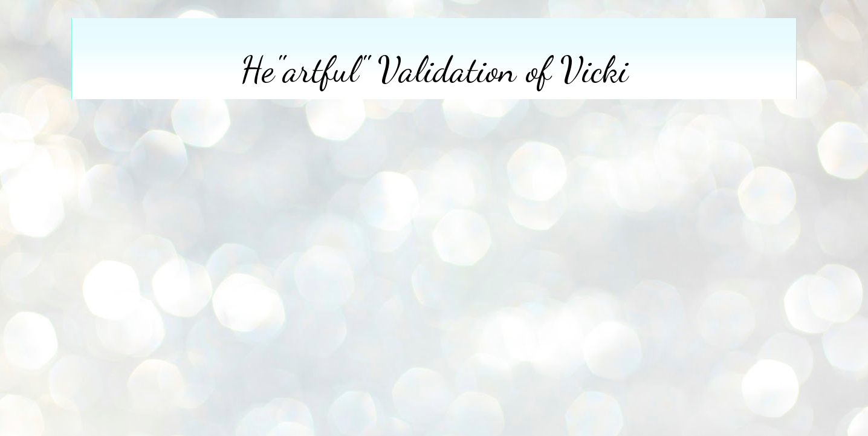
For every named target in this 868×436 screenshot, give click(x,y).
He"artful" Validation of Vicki (434, 70)
